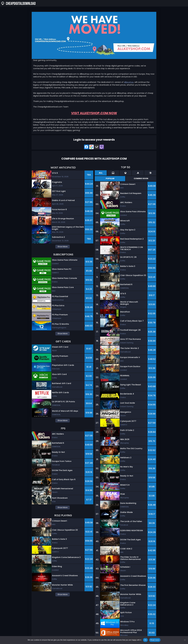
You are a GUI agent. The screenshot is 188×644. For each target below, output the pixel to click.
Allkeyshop (129, 82)
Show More (63, 247)
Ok (145, 640)
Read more (155, 640)
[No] (185, 640)
